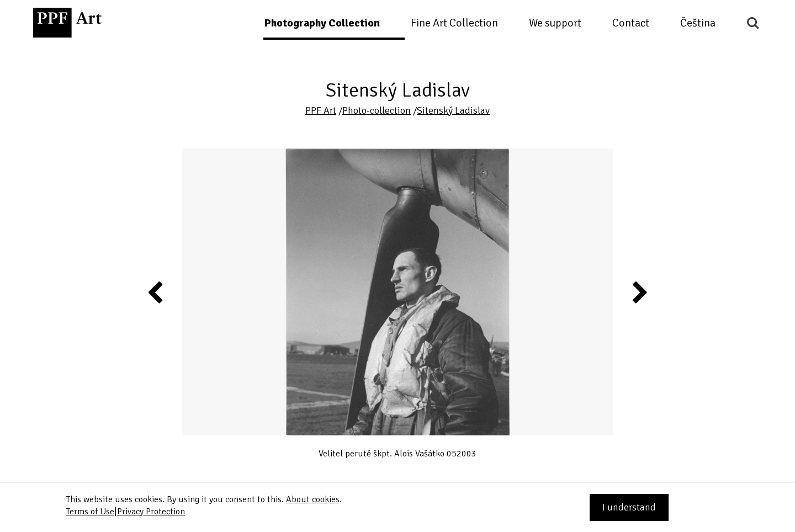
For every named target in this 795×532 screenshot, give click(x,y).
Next (639, 292)
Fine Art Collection (454, 23)
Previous (156, 292)
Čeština (698, 23)
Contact (631, 23)
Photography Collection (322, 23)
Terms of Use (90, 512)
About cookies (313, 499)
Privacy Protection (151, 512)
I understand (629, 507)
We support (555, 23)
